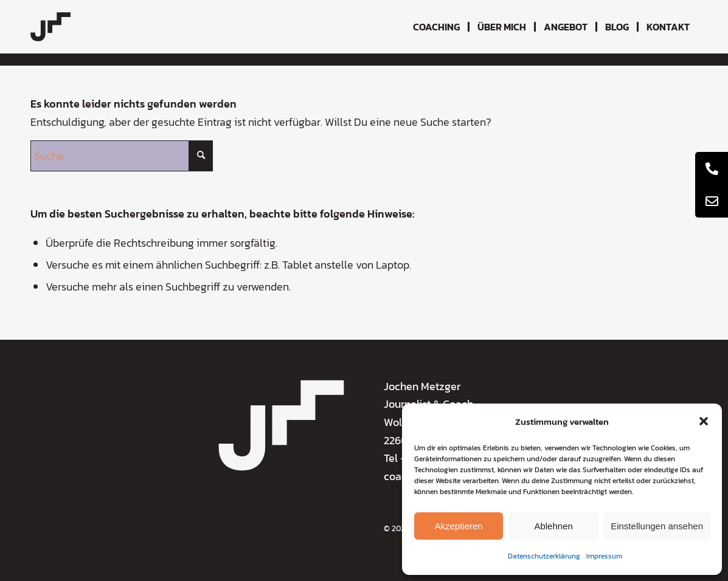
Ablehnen (553, 526)
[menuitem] (436, 27)
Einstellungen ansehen (657, 526)
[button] (704, 421)
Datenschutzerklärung (544, 556)
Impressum (604, 556)
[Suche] (122, 156)
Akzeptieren (458, 526)
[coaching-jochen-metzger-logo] (50, 27)
